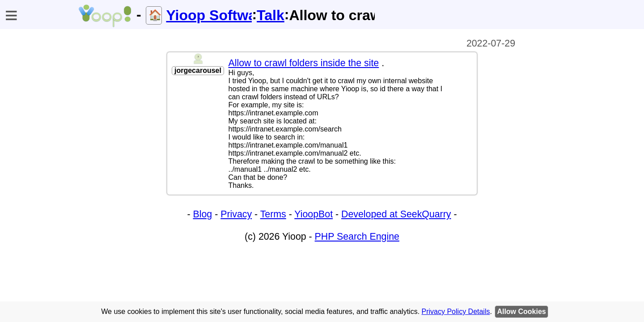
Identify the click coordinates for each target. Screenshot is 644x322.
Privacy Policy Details (456, 311)
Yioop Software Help (209, 15)
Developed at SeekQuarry (396, 214)
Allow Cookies (521, 311)
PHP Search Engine (357, 237)
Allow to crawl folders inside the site (304, 63)
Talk (271, 15)
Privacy (236, 214)
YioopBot (314, 214)
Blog (203, 214)
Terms (273, 214)
